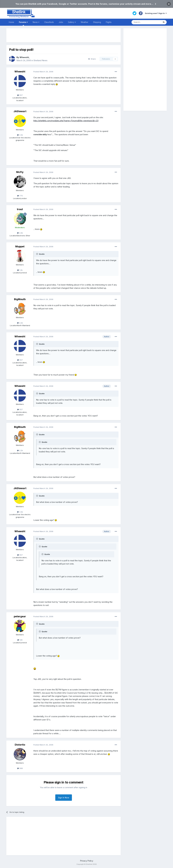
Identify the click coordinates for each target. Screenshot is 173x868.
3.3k (20, 135)
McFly (20, 172)
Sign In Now (64, 798)
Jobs (61, 22)
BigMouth (20, 299)
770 (20, 196)
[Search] (146, 22)
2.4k (20, 233)
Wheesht (24, 57)
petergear (20, 616)
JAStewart (20, 111)
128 (20, 640)
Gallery (72, 22)
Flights (109, 22)
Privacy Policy (87, 861)
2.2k (20, 323)
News (36, 22)
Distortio (20, 745)
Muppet (20, 246)
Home (11, 22)
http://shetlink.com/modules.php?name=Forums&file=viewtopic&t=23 (66, 121)
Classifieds (49, 22)
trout (20, 209)
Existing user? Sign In (156, 13)
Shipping (97, 22)
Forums (23, 23)
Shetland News (40, 60)
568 (20, 768)
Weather (84, 22)
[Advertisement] (64, 35)
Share (92, 59)
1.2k (20, 270)
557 (20, 95)
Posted (43, 72)
